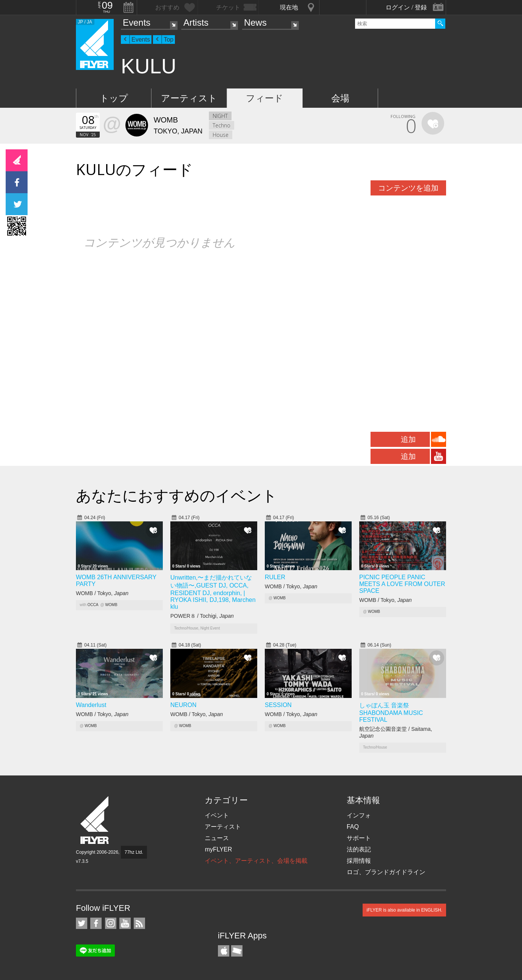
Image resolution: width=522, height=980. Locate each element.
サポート (359, 838)
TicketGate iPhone (237, 951)
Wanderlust (91, 705)
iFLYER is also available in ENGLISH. (404, 910)
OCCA (93, 605)
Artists (196, 22)
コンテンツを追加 (408, 188)
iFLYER (95, 820)
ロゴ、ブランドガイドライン (386, 872)
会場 (340, 98)
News (255, 22)
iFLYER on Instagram (111, 923)
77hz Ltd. (134, 852)
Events (137, 22)
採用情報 (359, 861)
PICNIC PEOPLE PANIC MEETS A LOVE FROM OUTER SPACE (402, 584)
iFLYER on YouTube (125, 923)
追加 (408, 439)
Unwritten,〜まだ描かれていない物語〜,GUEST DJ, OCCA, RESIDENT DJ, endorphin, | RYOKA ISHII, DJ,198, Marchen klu (213, 592)
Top (168, 40)
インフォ (359, 815)
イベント (217, 815)
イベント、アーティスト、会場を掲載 (256, 861)
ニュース (217, 838)
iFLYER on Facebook (96, 923)
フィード (265, 98)
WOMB (111, 605)
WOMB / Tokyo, (102, 593)
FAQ (353, 827)
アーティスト (189, 98)
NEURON (183, 705)
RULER (275, 577)
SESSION (278, 705)
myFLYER (218, 849)
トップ (114, 98)
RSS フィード (139, 923)
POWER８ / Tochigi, (202, 616)
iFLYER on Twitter (82, 923)
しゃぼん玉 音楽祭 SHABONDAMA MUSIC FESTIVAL (391, 713)
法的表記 (359, 849)
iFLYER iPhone (224, 951)
